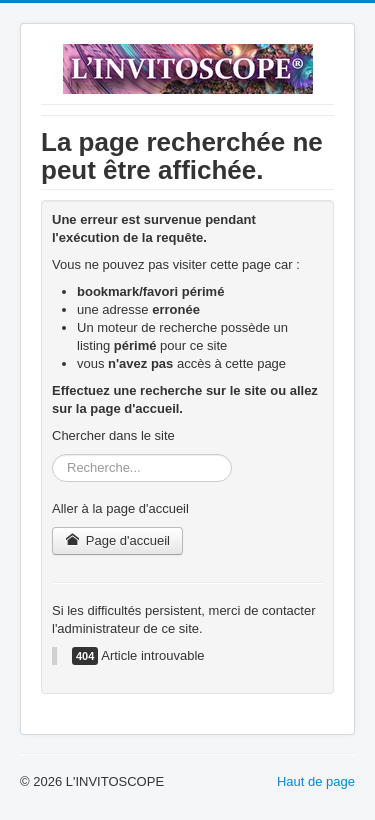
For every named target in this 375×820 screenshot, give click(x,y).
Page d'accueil (117, 540)
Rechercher (52, 454)
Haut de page (316, 781)
